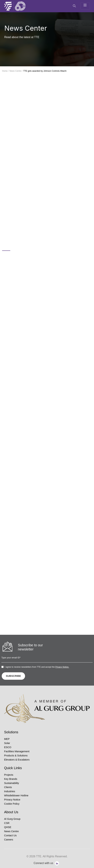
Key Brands (11, 779)
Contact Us (10, 835)
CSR (7, 823)
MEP (7, 739)
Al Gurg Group (12, 819)
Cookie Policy (12, 804)
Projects (9, 775)
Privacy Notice (12, 800)
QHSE (8, 827)
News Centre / (16, 71)
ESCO (8, 747)
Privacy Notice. (62, 667)
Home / (5, 71)
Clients (8, 787)
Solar (7, 743)
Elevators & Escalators (17, 760)
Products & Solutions (16, 756)
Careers (9, 840)
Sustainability (12, 783)
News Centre (11, 831)
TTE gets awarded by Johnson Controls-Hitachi (45, 71)
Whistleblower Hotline (16, 795)
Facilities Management (17, 751)
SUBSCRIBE (13, 676)
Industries (10, 791)
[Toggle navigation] (85, 6)
